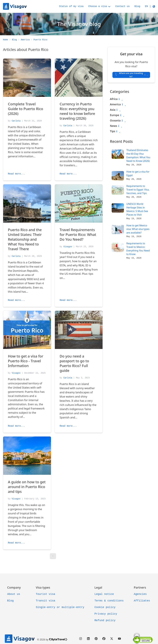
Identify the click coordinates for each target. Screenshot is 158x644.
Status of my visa (71, 6)
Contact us (122, 6)
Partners (140, 587)
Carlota (16, 121)
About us (14, 594)
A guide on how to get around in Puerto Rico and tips (27, 487)
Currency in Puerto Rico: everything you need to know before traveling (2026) (77, 111)
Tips (112, 131)
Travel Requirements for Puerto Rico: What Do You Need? (78, 234)
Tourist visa (45, 594)
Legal (98, 587)
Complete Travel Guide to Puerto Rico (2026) (26, 109)
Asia (113, 110)
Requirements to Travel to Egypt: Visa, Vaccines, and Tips (138, 190)
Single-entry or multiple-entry (60, 607)
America (115, 104)
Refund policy (105, 620)
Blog (137, 6)
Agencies (140, 594)
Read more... (17, 174)
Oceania (115, 120)
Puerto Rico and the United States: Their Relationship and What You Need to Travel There (25, 239)
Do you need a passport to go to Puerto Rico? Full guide (74, 363)
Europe (115, 115)
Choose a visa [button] (99, 6)
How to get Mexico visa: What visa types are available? (138, 229)
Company (14, 587)
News (113, 126)
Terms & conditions (109, 601)
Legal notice (104, 594)
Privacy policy (106, 614)
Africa (114, 99)
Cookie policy (105, 607)
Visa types (43, 587)
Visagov (68, 247)
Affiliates (142, 601)
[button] (150, 6)
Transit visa (45, 601)
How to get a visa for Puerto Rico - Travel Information (26, 361)
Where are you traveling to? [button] (131, 75)
